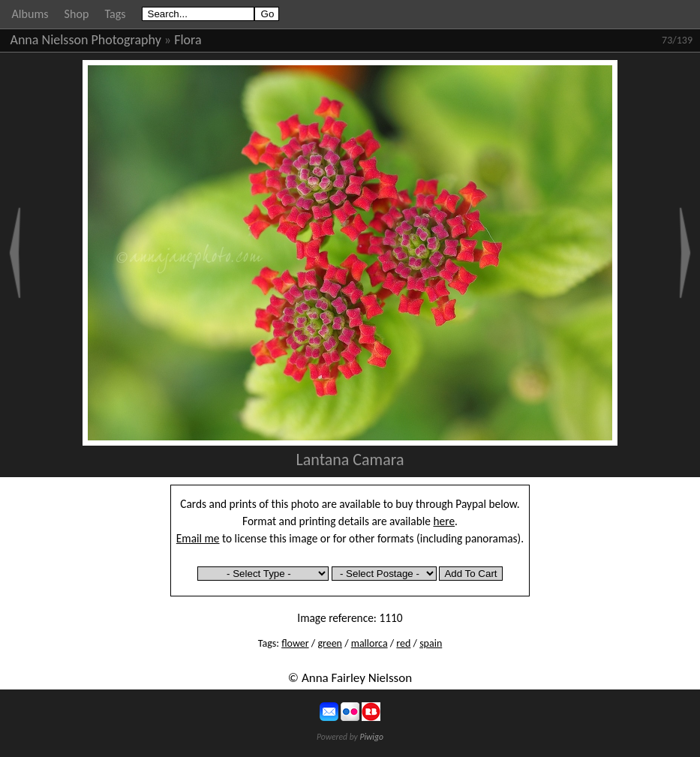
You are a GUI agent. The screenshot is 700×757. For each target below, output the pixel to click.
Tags (115, 14)
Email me (198, 538)
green (330, 643)
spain (431, 643)
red (403, 643)
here (445, 521)
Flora (188, 40)
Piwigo (371, 737)
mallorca (370, 643)
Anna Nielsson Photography (86, 40)
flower (295, 643)
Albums (30, 14)
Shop (77, 14)
